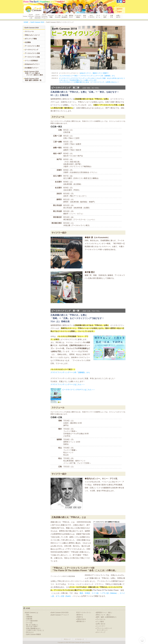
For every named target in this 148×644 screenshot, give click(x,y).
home (27, 608)
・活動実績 (28, 617)
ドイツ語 (95, 593)
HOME (25, 16)
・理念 (27, 615)
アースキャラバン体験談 (78, 16)
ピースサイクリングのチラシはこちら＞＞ (79, 390)
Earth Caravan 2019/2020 (38, 16)
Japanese (119, 9)
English (119, 12)
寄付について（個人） (103, 615)
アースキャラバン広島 (32, 57)
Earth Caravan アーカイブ (44, 16)
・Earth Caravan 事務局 (33, 634)
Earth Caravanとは (31, 16)
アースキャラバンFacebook (118, 1)
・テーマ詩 (28, 623)
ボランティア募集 (31, 39)
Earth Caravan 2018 (37, 22)
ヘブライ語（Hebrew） (109, 593)
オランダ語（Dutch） (64, 596)
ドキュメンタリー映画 (51, 16)
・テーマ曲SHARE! (31, 621)
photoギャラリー (86, 73)
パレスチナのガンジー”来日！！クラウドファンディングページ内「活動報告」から (87, 76)
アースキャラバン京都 (32, 53)
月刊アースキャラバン (84, 612)
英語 (81, 593)
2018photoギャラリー (32, 64)
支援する (112, 16)
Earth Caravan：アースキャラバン (33, 9)
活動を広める (81, 619)
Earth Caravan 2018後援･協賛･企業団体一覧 (33, 79)
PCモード (67, 639)
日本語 (87, 593)
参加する (85, 16)
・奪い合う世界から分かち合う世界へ (31, 626)
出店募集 (28, 42)
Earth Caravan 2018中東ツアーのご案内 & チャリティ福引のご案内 (34, 73)
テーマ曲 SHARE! (58, 16)
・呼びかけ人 (29, 632)
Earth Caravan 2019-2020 (59, 612)
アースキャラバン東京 (32, 46)
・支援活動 (28, 619)
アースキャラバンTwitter (121, 1)
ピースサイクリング (31, 50)
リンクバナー (100, 626)
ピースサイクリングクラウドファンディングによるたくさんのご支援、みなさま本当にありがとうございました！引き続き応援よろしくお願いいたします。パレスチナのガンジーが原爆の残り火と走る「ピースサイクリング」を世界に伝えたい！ (92, 80)
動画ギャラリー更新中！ (101, 73)
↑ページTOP (142, 640)
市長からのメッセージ (32, 35)
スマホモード (80, 639)
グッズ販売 (105, 16)
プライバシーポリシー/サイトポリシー (104, 629)
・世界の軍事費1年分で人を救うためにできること (34, 629)
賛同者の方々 (71, 16)
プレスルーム (98, 16)
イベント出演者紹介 (31, 61)
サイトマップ (100, 632)
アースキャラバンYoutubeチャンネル (124, 1)
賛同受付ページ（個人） (104, 612)
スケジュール (29, 31)
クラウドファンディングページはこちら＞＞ (68, 384)
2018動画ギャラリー (32, 68)
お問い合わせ (118, 16)
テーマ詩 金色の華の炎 (64, 16)
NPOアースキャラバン (91, 16)
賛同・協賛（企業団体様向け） (106, 617)
